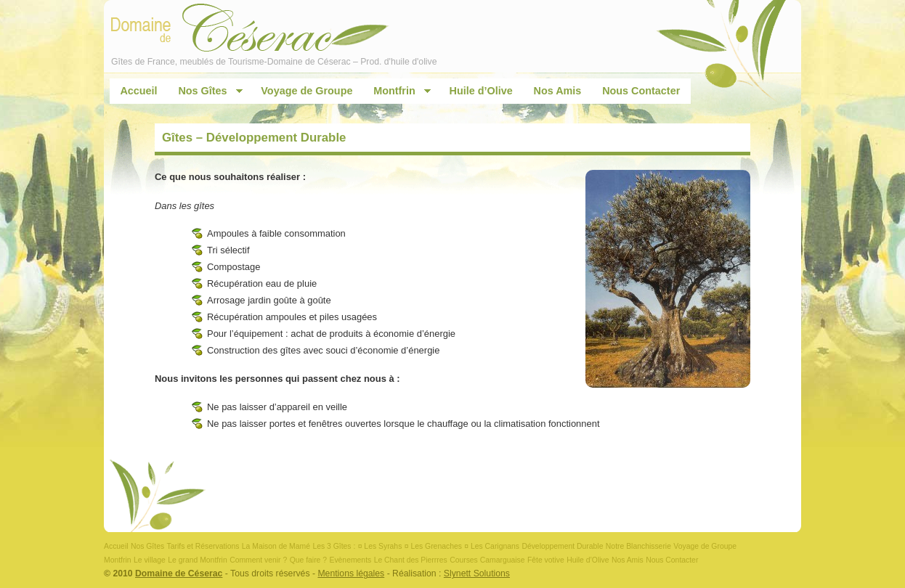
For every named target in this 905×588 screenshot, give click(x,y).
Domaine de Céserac (179, 573)
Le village (150, 560)
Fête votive (546, 560)
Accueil (138, 91)
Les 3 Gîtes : (334, 546)
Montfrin (397, 91)
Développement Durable (562, 546)
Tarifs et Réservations (203, 546)
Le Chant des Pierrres (411, 560)
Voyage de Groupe (307, 91)
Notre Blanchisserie (638, 546)
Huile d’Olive (481, 91)
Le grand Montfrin (197, 560)
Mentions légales (351, 573)
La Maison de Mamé (276, 546)
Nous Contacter (641, 91)
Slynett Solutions (477, 573)
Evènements (350, 560)
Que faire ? (308, 560)
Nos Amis (558, 91)
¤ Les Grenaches (433, 546)
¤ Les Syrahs (380, 546)
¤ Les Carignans (492, 546)
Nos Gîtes (205, 91)
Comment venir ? (258, 560)
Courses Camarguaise (487, 560)
